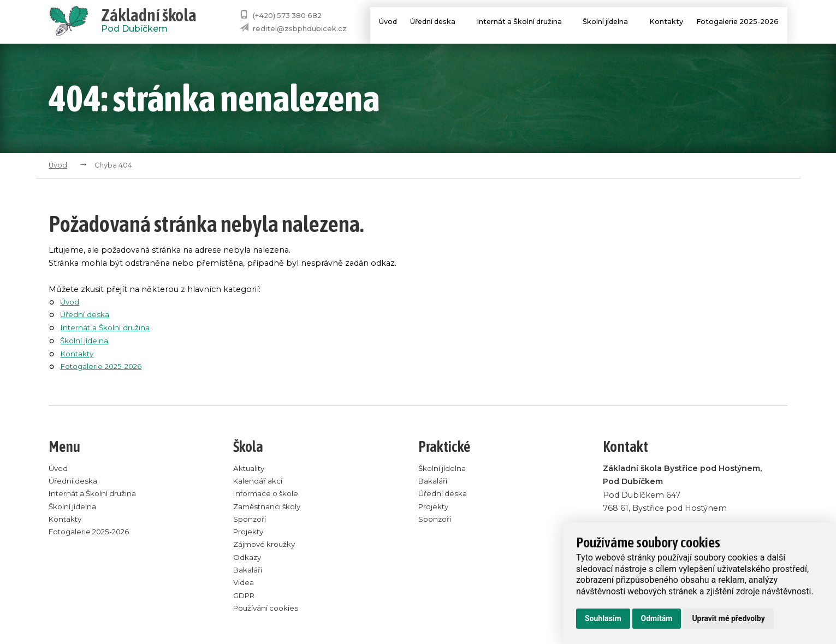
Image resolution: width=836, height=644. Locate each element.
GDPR (245, 599)
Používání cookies (269, 612)
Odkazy (248, 560)
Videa (244, 586)
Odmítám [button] (657, 618)
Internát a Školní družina (520, 23)
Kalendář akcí (260, 481)
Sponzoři (251, 521)
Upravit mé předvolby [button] (728, 618)
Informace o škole (270, 494)
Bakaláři (249, 573)
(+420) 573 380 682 (287, 16)
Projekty (250, 534)
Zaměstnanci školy (271, 508)
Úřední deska (431, 23)
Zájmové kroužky (268, 547)
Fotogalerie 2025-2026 (737, 23)
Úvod (377, 23)
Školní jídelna (609, 23)
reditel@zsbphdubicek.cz (300, 29)
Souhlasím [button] (603, 618)
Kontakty (663, 23)
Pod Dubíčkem (149, 22)
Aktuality (250, 468)
